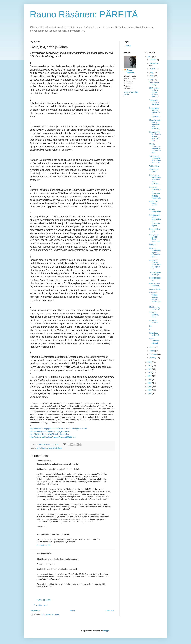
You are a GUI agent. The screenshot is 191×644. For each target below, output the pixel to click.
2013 (150, 362)
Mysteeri (153, 245)
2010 (150, 373)
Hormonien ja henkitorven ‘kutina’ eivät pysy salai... (155, 136)
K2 (150, 326)
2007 (150, 383)
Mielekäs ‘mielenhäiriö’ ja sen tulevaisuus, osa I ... (155, 253)
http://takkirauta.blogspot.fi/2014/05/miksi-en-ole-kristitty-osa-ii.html (58, 429)
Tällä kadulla (154, 166)
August (153, 69)
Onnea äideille (155, 289)
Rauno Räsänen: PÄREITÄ (84, 14)
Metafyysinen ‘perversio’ (155, 308)
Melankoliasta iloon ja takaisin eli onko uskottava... (155, 124)
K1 (150, 330)
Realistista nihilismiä (154, 334)
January (153, 358)
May (152, 79)
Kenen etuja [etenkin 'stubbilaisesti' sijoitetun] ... (155, 112)
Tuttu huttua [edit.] (154, 84)
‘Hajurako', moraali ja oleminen (154, 102)
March (152, 351)
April (152, 347)
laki (54, 448)
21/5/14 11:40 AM (44, 600)
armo (39, 448)
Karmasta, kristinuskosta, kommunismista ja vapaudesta (155, 193)
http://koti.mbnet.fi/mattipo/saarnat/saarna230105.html (53, 437)
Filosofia (44, 448)
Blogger (106, 631)
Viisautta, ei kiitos (154, 171)
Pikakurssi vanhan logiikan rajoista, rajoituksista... (155, 298)
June (152, 76)
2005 (150, 390)
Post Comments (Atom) (50, 615)
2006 (150, 386)
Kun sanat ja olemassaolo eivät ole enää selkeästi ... (155, 180)
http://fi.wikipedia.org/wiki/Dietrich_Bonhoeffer (49, 434)
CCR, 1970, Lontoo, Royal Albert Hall (154, 238)
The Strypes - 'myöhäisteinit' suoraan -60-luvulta (155, 159)
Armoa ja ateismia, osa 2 (154, 315)
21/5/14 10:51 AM (44, 545)
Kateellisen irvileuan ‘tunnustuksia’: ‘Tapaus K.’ (155, 265)
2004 (150, 393)
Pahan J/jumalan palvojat (154, 341)
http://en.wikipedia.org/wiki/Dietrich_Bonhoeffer (50, 431)
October (153, 60)
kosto (50, 448)
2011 (150, 369)
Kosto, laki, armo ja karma (154, 204)
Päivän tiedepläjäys (155, 210)
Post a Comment (40, 605)
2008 (150, 380)
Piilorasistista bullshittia (154, 285)
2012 (150, 366)
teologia (59, 448)
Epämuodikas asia (155, 230)
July (152, 72)
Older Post (110, 610)
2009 (150, 376)
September (154, 63)
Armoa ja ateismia (154, 321)
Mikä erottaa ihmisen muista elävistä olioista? (154, 92)
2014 (150, 57)
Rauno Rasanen (131, 71)
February (153, 354)
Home (73, 610)
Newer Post (35, 610)
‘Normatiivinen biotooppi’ (155, 273)
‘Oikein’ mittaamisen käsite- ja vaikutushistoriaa (155, 149)
